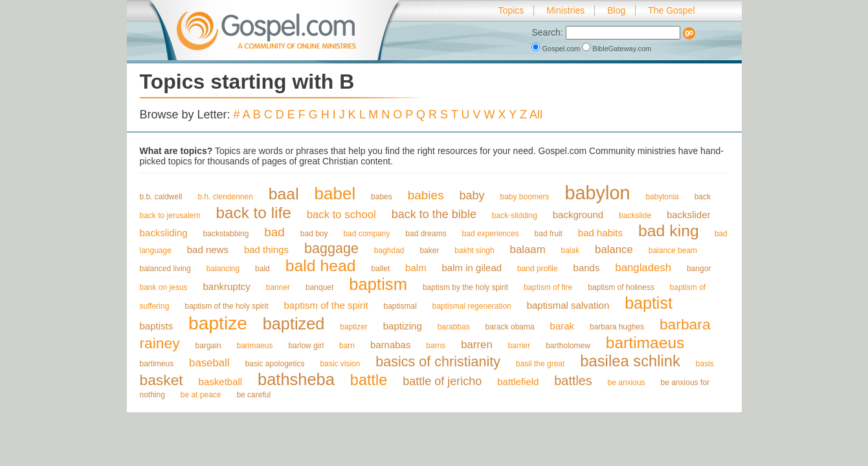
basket (161, 380)
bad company (366, 234)
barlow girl (306, 346)
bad (274, 232)
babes (382, 197)
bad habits (600, 233)
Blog (616, 10)
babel (335, 194)
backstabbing (226, 234)
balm (416, 268)
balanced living (165, 269)
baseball (209, 363)
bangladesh (643, 268)
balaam (528, 250)
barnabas (391, 345)
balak (571, 250)
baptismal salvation (568, 305)
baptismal (400, 306)
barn (347, 346)
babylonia (662, 197)
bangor (699, 269)
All (536, 115)
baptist (649, 303)
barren (476, 345)
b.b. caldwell (161, 197)
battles (573, 381)
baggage (331, 248)
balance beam (673, 250)
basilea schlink (630, 361)
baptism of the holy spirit (226, 306)
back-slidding (515, 216)
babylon (597, 193)
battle (369, 380)
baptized (294, 324)
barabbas (454, 327)
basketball (221, 382)
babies (426, 195)
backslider (689, 215)
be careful (253, 395)
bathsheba (296, 379)
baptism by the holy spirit (465, 287)
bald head (321, 266)
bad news (208, 250)
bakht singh (474, 250)
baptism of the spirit (326, 305)
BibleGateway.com (617, 49)
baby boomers (525, 197)
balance (614, 250)
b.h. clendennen (225, 197)
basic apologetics (274, 364)
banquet (319, 287)
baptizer (354, 327)
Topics (511, 10)
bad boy (314, 234)
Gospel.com (557, 49)
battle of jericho (442, 381)
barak (562, 326)
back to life (253, 213)
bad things (266, 250)
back (703, 197)
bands (587, 268)
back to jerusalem (170, 216)
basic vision (340, 364)
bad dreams (426, 234)
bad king (669, 231)
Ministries (565, 10)
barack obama (510, 327)
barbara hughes (617, 327)
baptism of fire (548, 287)
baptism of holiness (621, 287)
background (578, 215)
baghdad (389, 250)
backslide (635, 216)
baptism (378, 284)
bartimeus (157, 364)
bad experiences (491, 234)
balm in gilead (472, 268)
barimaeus (254, 346)
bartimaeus (645, 343)
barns (436, 346)
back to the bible (434, 214)
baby (472, 195)
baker (429, 250)
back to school (341, 215)
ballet (381, 269)
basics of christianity (438, 361)
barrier (519, 346)
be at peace (201, 395)
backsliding (164, 233)
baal (284, 194)
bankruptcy (226, 286)
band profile (538, 269)
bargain (208, 346)
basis (705, 364)
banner (278, 287)
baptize (218, 323)
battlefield (518, 382)
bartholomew (568, 346)
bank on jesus (164, 287)
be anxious (627, 383)
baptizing (403, 326)
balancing (223, 269)
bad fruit (549, 234)
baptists (157, 326)
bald (262, 269)
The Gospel (671, 10)
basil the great (540, 364)
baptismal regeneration (472, 306)
